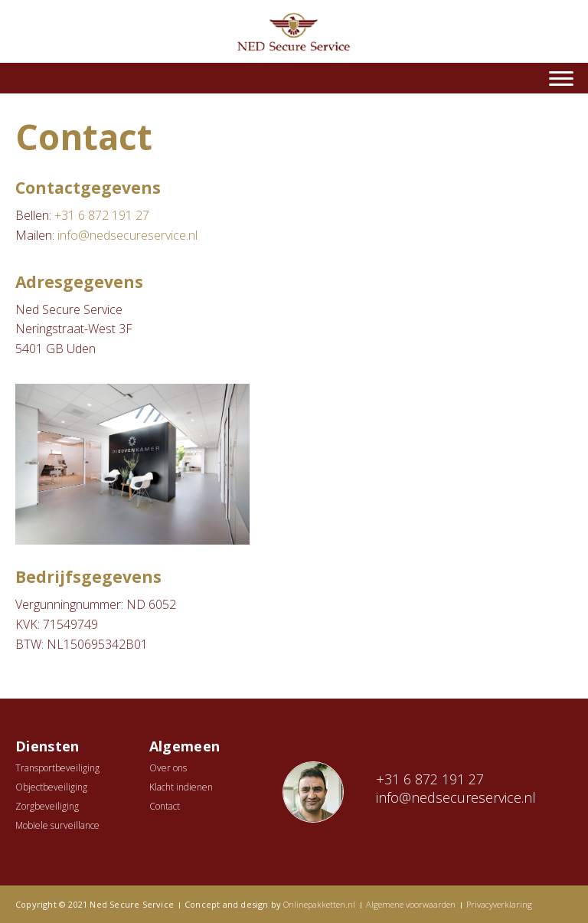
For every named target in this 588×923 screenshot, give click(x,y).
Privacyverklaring (499, 904)
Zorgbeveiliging (47, 806)
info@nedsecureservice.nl (127, 235)
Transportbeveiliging (57, 768)
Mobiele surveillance (57, 825)
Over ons (168, 768)
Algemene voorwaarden (411, 904)
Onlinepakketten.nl (319, 904)
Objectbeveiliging (51, 787)
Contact (165, 806)
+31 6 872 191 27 (102, 215)
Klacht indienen (181, 787)
